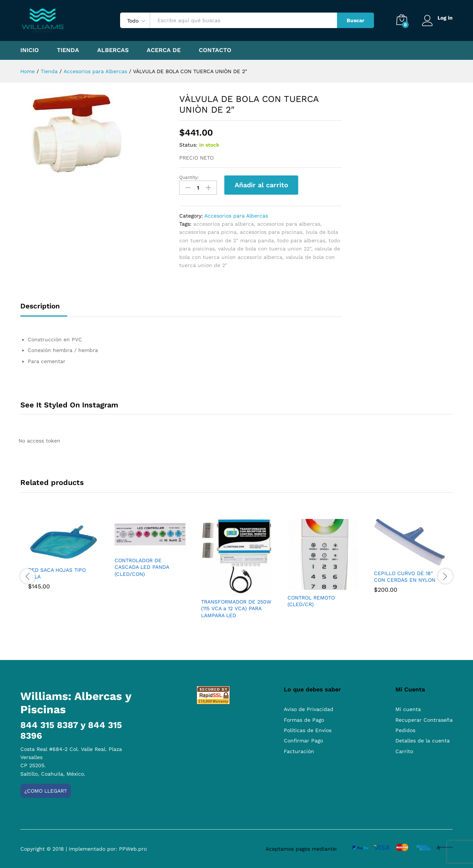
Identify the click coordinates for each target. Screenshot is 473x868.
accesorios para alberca (224, 224)
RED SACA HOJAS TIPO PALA (57, 573)
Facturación (299, 751)
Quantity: (189, 177)
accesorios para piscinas (271, 232)
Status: (188, 145)
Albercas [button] (113, 50)
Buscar (355, 20)
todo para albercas (301, 240)
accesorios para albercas (289, 224)
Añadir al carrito (261, 185)
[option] (64, 560)
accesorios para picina (208, 232)
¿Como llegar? (46, 791)
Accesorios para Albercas (236, 216)
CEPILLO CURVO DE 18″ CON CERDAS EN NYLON (405, 577)
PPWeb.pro (133, 849)
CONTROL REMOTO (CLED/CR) (311, 601)
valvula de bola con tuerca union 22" (265, 249)
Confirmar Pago (303, 741)
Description (40, 306)
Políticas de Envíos (308, 730)
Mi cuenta (408, 709)
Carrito (404, 751)
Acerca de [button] (164, 50)
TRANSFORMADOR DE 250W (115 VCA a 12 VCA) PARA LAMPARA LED (236, 608)
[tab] (44, 309)
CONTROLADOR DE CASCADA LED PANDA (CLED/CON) (142, 567)
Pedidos (405, 730)
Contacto (215, 50)
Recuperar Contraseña (424, 720)
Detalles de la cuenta (423, 741)
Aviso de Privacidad (309, 709)
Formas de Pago (304, 720)
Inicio (30, 50)
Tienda (68, 50)
